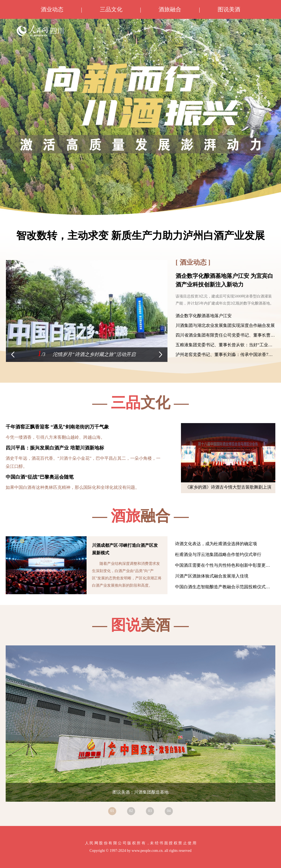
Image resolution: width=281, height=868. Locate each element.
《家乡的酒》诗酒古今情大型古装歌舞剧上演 (228, 487)
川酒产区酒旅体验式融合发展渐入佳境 (212, 576)
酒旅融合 (170, 9)
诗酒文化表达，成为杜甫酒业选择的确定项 (216, 544)
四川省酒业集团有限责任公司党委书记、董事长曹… (225, 335)
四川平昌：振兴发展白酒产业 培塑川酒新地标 (55, 448)
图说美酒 (229, 9)
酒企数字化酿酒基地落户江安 (204, 316)
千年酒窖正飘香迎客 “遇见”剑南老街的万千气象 (57, 427)
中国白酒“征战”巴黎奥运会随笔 (40, 477)
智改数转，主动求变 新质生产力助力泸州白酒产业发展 (140, 236)
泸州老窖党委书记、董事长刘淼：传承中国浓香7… (224, 355)
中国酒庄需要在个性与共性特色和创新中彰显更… (222, 565)
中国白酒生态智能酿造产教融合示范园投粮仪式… (222, 587)
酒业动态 (52, 9)
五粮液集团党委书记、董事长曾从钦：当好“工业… (224, 345)
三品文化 (111, 9)
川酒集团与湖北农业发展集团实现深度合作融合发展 (225, 325)
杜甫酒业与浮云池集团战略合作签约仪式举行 (218, 554)
